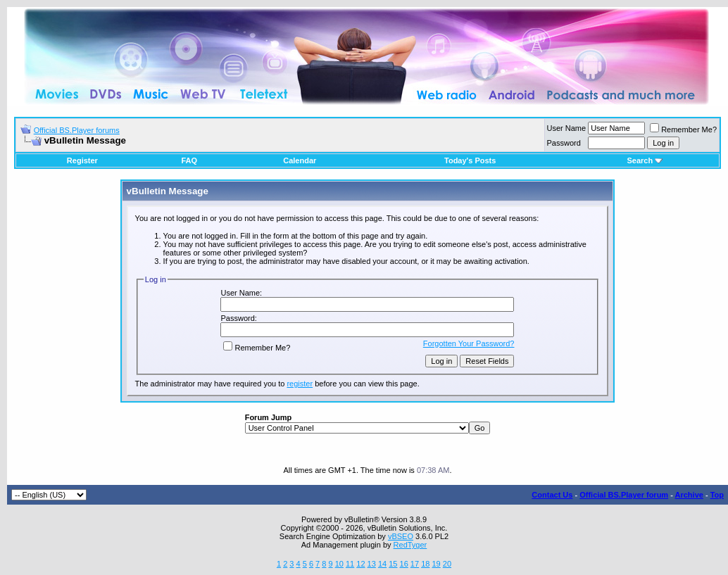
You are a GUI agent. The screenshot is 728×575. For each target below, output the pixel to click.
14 (382, 564)
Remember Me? (683, 129)
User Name (567, 128)
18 (425, 564)
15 (393, 564)
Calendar (300, 160)
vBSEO (401, 536)
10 (339, 564)
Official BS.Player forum (624, 495)
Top (717, 495)
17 (415, 564)
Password (564, 143)
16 (404, 564)
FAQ (189, 160)
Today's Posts (470, 160)
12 (360, 564)
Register (82, 160)
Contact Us (552, 495)
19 (436, 564)
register (300, 384)
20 (447, 564)
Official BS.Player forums (77, 130)
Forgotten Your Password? (469, 343)
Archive (689, 495)
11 (350, 564)
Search (645, 160)
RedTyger (410, 545)
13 (372, 564)
